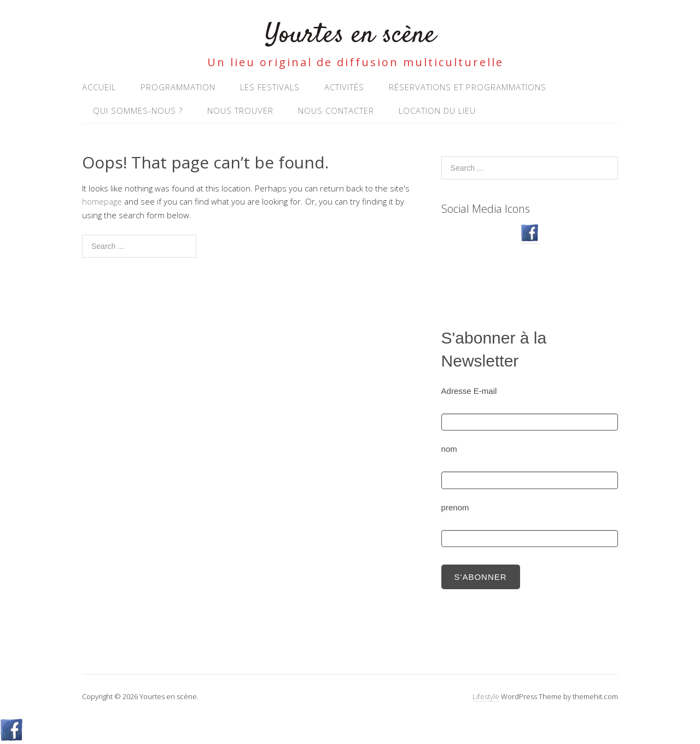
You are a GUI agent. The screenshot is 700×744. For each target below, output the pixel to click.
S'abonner (481, 577)
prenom (455, 507)
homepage (102, 201)
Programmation (178, 87)
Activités (344, 87)
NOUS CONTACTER (336, 111)
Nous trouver (240, 111)
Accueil (99, 87)
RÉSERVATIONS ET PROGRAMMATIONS (468, 87)
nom (449, 449)
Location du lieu (437, 111)
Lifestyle (486, 696)
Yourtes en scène (350, 35)
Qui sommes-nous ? (138, 111)
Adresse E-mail (469, 391)
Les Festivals (270, 87)
